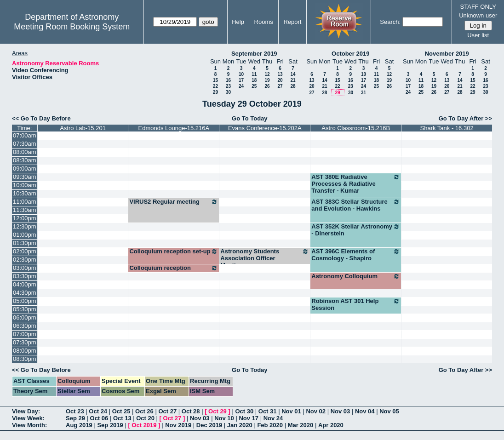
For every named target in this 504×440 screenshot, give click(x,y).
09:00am (25, 169)
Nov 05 (389, 411)
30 (228, 92)
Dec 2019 (209, 425)
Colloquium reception (174, 268)
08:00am (25, 152)
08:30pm (25, 359)
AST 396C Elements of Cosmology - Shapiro (356, 255)
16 (228, 80)
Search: (390, 22)
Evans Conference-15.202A (265, 128)
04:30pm (25, 293)
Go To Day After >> (465, 118)
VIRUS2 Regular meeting (174, 202)
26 (267, 86)
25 (254, 86)
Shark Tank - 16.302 (447, 128)
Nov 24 (273, 418)
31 (364, 93)
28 (293, 86)
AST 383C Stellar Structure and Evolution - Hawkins (356, 205)
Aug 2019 (79, 425)
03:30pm (25, 276)
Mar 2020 (301, 425)
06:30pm (25, 326)
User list (478, 35)
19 (267, 80)
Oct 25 (121, 411)
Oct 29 (218, 411)
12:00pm (25, 218)
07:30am (25, 144)
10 (241, 74)
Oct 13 (122, 418)
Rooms (264, 22)
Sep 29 (75, 418)
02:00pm (25, 251)
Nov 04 (365, 411)
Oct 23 (75, 411)
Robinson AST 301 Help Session (356, 304)
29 (215, 92)
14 (293, 74)
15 (215, 80)
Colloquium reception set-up (174, 251)
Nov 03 (341, 411)
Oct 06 (99, 418)
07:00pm (25, 334)
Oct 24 (98, 411)
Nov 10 (224, 418)
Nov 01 (291, 411)
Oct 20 (145, 418)
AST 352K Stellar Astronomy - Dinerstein (356, 230)
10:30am (25, 193)
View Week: (28, 418)
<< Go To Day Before (41, 118)
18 (254, 80)
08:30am (25, 160)
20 (280, 80)
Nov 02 (316, 411)
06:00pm (25, 317)
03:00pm (25, 268)
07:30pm (25, 342)
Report (292, 22)
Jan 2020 (240, 425)
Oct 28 (191, 411)
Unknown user (478, 15)
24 (241, 86)
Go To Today (250, 118)
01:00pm (25, 235)
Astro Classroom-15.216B (356, 128)
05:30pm (25, 309)
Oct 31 (268, 411)
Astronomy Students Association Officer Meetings (265, 258)
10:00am (25, 185)
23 (228, 86)
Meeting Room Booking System (72, 27)
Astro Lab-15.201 (83, 128)
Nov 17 (249, 418)
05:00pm (25, 301)
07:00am (25, 135)
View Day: (26, 411)
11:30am (25, 210)
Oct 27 (167, 411)
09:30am (25, 177)
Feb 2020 (270, 425)
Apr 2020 (331, 425)
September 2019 (254, 54)
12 (267, 74)
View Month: (29, 425)
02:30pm (25, 260)
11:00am (25, 202)
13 (280, 74)
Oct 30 (244, 411)
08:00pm (25, 351)
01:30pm (25, 243)
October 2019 (350, 54)
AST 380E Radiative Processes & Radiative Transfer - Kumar (356, 184)
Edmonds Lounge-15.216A (174, 128)
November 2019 (447, 54)
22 (215, 86)
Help (238, 22)
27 (280, 86)
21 (293, 80)
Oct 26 (144, 411)
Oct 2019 (144, 425)
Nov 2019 (178, 425)
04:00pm (25, 284)
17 (241, 80)
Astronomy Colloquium (356, 276)
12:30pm (25, 226)
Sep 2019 (110, 425)
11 (254, 74)
